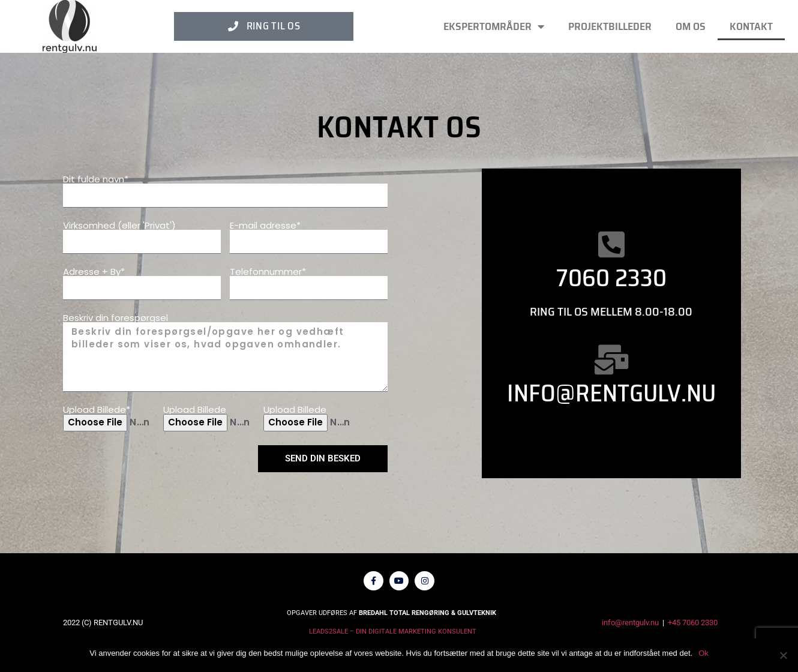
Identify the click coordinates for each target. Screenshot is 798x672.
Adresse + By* (94, 271)
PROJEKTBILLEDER (610, 26)
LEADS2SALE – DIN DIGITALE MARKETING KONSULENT (393, 636)
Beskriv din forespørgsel (115, 318)
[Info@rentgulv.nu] (611, 359)
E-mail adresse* (265, 225)
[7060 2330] (611, 244)
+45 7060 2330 (693, 627)
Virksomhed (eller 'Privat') (119, 225)
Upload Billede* (97, 409)
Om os (691, 26)
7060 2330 (611, 278)
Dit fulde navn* (96, 179)
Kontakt (751, 26)
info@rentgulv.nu (630, 627)
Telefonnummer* (268, 271)
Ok (703, 653)
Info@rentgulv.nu (611, 393)
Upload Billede (195, 409)
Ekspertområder (494, 26)
